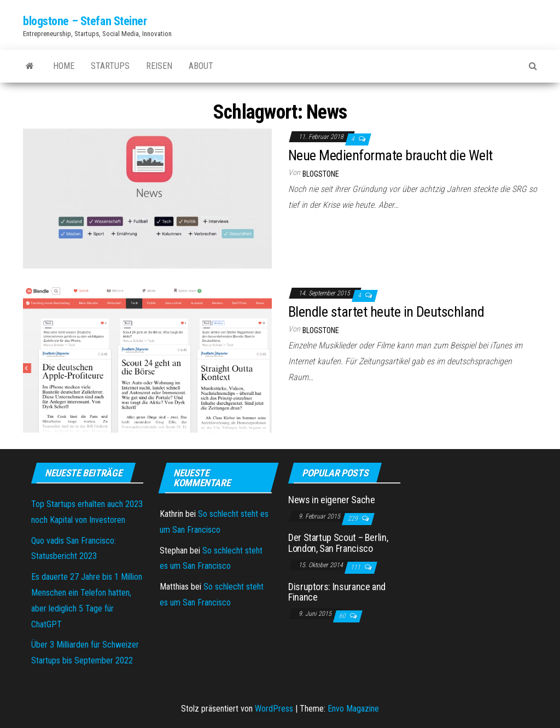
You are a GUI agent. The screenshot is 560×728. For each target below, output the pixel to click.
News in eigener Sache (331, 500)
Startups (110, 66)
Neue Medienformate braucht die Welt (390, 155)
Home (64, 66)
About (201, 66)
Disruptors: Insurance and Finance (337, 592)
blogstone (321, 174)
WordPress (274, 709)
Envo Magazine (353, 709)
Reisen (159, 66)
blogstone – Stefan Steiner (85, 21)
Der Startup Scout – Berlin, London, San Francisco (338, 543)
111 (356, 567)
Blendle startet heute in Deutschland (386, 312)
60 (343, 616)
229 (354, 519)
